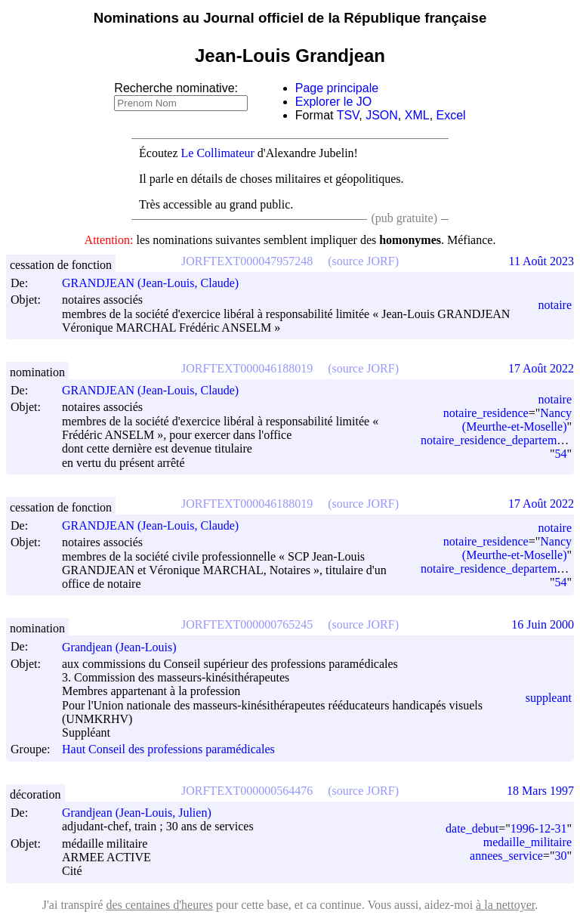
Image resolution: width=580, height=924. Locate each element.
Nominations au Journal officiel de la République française (290, 18)
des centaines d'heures (159, 905)
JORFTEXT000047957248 (247, 261)
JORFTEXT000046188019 (247, 368)
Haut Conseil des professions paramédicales (168, 750)
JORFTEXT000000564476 (247, 791)
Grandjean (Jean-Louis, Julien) (143, 813)
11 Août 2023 (541, 261)
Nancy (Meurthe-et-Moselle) (517, 420)
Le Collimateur (218, 153)
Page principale (337, 88)
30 (560, 856)
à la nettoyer (505, 905)
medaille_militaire (528, 842)
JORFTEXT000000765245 (247, 624)
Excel (451, 115)
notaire (555, 305)
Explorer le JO (333, 102)
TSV (348, 115)
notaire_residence (486, 413)
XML (417, 115)
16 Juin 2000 (543, 624)
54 (560, 454)
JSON (382, 115)
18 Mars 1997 (540, 791)
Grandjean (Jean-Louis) (126, 647)
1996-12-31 (539, 828)
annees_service (506, 856)
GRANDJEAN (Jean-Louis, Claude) (157, 283)
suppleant (549, 698)
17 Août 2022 (541, 368)
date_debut (472, 828)
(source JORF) (363, 261)
